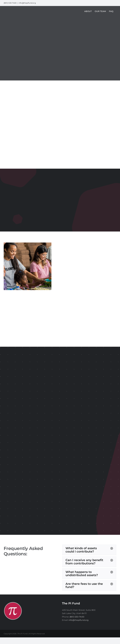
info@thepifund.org (27, 3)
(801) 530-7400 (77, 617)
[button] (89, 550)
